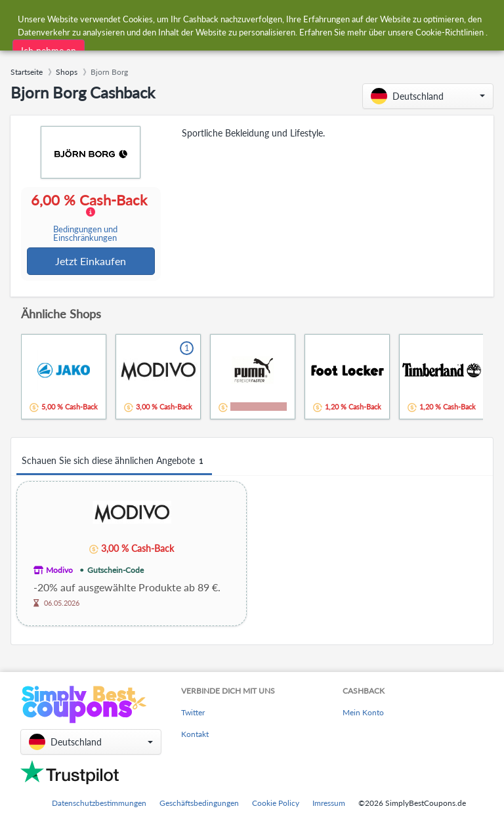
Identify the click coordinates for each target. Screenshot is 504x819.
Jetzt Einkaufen (91, 262)
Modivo (59, 571)
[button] (428, 96)
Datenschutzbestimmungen (99, 803)
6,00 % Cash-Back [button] (90, 218)
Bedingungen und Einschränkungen (85, 234)
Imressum (329, 803)
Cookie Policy (276, 803)
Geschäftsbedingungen (199, 803)
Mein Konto (363, 713)
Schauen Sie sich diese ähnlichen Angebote (114, 462)
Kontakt (195, 735)
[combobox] (224, 19)
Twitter (193, 713)
